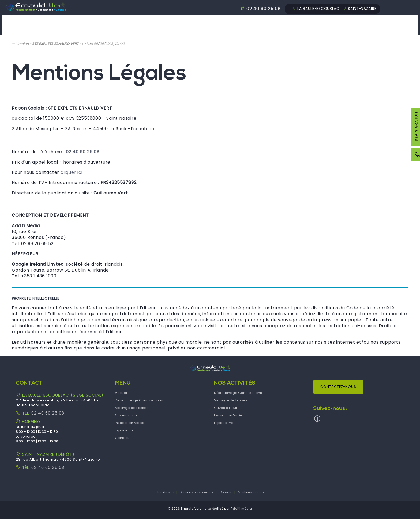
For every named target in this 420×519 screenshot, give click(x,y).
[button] (210, 368)
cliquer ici (72, 172)
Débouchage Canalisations (151, 21)
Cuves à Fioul (269, 21)
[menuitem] (97, 25)
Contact (403, 21)
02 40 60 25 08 (264, 9)
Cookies (226, 492)
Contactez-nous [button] (338, 387)
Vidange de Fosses (218, 21)
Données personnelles (196, 492)
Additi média (241, 509)
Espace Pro (365, 21)
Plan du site (165, 492)
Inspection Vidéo (318, 21)
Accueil (97, 21)
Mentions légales (251, 492)
